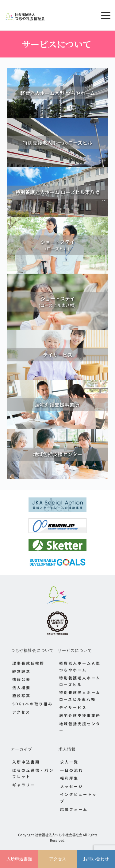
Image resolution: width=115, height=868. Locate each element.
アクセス (58, 859)
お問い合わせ (96, 859)
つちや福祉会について (32, 650)
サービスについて (75, 650)
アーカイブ (21, 749)
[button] (106, 15)
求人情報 (67, 749)
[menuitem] (34, 663)
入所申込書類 (19, 859)
